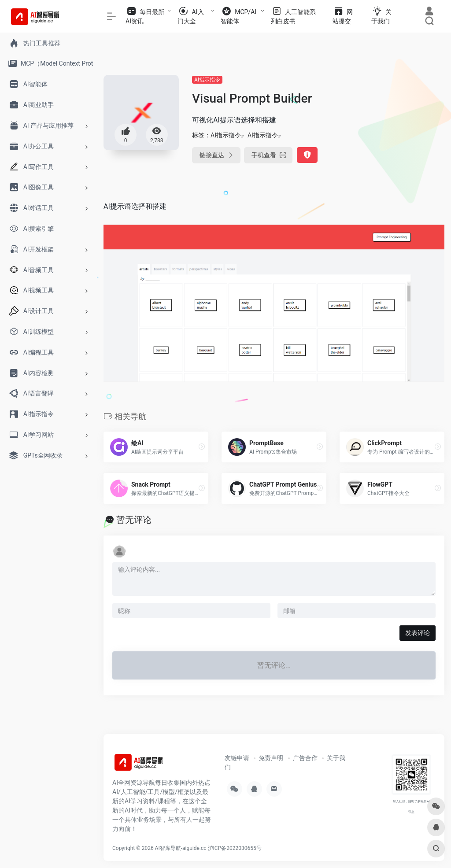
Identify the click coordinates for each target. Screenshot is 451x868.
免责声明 (271, 758)
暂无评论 (134, 520)
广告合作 (305, 758)
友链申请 (237, 758)
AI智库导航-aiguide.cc (181, 848)
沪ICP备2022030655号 (235, 848)
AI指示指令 (207, 80)
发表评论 (418, 633)
